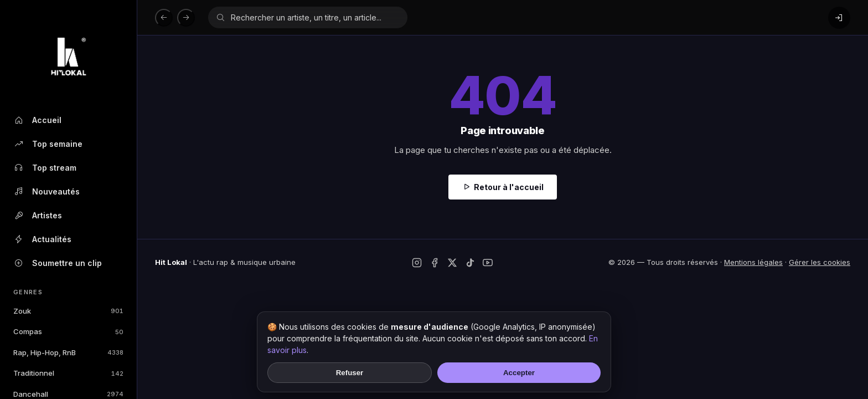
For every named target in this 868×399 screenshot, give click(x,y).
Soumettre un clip (58, 263)
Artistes (38, 216)
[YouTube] (488, 263)
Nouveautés (46, 192)
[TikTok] (470, 263)
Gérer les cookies (820, 262)
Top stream (45, 168)
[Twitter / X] (452, 263)
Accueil (37, 120)
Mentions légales (753, 262)
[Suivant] (186, 18)
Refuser (350, 373)
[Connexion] (839, 18)
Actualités (42, 239)
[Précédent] (164, 18)
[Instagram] (417, 263)
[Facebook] (435, 263)
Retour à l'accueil (509, 187)
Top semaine (48, 144)
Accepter (519, 373)
